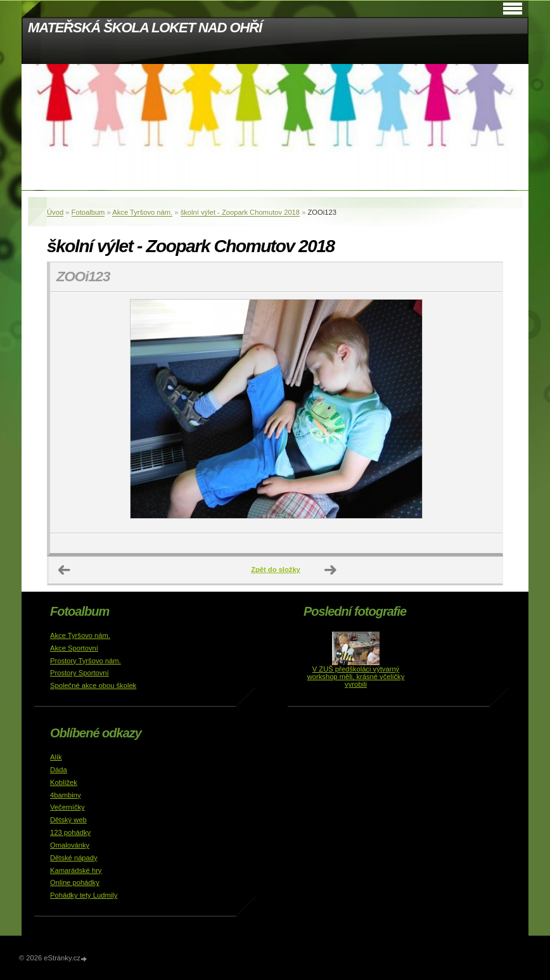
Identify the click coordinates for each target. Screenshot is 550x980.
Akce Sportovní (74, 648)
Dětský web (68, 820)
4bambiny (66, 795)
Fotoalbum (88, 212)
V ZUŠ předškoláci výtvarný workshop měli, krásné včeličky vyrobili (356, 677)
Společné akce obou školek (93, 685)
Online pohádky (75, 882)
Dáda (59, 770)
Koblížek (64, 782)
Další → (331, 570)
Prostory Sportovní (80, 673)
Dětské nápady (74, 858)
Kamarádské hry (76, 870)
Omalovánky (70, 845)
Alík (56, 757)
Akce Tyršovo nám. (142, 212)
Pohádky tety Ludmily (84, 895)
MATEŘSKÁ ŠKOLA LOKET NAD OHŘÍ (145, 28)
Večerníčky (67, 807)
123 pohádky (70, 832)
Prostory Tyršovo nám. (86, 661)
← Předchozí (65, 570)
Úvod (55, 212)
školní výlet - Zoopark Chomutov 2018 (240, 212)
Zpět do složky (276, 570)
